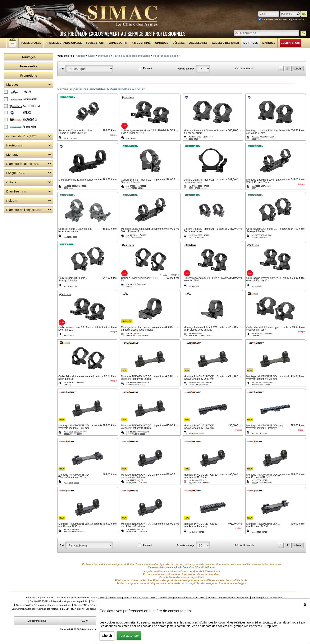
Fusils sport (95, 43)
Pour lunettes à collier (166, 56)
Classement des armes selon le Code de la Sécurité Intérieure (182, 567)
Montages (251, 43)
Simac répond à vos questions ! (268, 598)
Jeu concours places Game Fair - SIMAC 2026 (80, 598)
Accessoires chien (225, 43)
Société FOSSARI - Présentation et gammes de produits (59, 601)
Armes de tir (118, 43)
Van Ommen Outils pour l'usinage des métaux (35, 609)
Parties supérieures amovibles (132, 56)
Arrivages (29, 57)
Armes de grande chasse (64, 43)
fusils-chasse (31, 43)
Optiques (162, 43)
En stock (148, 68)
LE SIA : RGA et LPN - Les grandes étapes (84, 609)
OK (303, 33)
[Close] (305, 604)
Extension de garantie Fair (40, 598)
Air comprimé (141, 43)
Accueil (80, 56)
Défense (179, 43)
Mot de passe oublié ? (295, 19)
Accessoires (198, 43)
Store (92, 56)
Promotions (29, 76)
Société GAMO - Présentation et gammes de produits (43, 605)
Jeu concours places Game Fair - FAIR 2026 (181, 598)
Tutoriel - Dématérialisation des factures (228, 598)
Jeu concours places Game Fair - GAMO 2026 (132, 598)
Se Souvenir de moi (272, 19)
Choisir (107, 636)
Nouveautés (29, 66)
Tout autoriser (129, 636)
